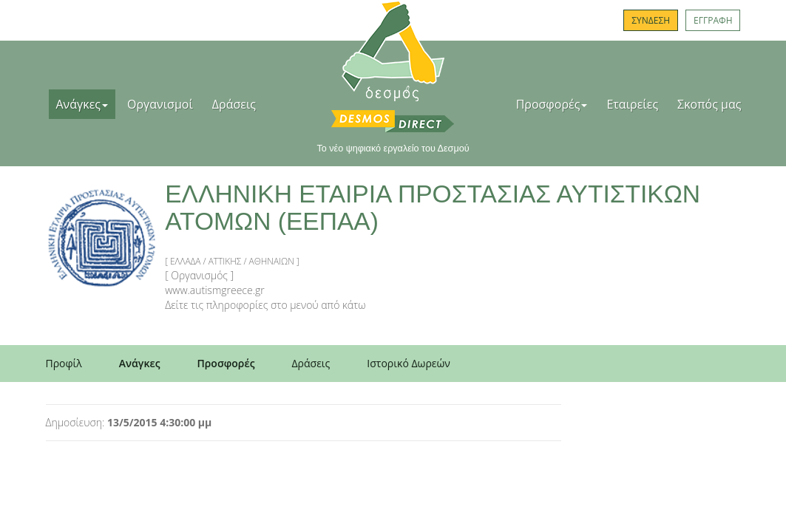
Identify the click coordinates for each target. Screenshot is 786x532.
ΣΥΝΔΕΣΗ (651, 20)
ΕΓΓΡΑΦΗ (713, 20)
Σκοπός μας (709, 104)
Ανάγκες (82, 104)
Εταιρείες (632, 104)
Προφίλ (64, 363)
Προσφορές (552, 104)
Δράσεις (234, 104)
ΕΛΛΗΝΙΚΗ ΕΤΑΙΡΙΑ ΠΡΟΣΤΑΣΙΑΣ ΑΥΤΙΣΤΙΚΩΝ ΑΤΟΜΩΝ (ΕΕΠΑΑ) (433, 208)
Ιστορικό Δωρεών (409, 363)
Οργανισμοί (160, 104)
